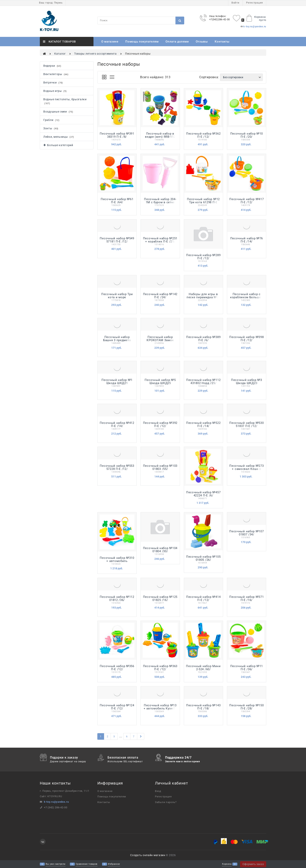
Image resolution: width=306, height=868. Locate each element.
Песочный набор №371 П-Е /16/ (246, 598)
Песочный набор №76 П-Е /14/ (247, 240)
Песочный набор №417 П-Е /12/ (246, 201)
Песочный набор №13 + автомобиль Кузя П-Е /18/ (160, 708)
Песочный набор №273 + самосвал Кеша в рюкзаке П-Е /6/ (246, 469)
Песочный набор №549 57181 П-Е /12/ (117, 240)
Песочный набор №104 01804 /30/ (160, 550)
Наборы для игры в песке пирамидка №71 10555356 (203, 297)
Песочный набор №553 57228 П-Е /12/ (117, 467)
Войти (235, 3)
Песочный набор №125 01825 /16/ (160, 598)
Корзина (227, 864)
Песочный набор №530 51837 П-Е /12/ (246, 424)
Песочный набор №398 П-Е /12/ (246, 339)
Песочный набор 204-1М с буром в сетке (160, 201)
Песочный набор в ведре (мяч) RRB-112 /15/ (160, 137)
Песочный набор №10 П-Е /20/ (247, 135)
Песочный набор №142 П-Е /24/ (160, 296)
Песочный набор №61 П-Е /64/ (117, 201)
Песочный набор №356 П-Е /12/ (117, 668)
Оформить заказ (253, 864)
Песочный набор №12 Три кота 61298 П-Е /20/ (203, 202)
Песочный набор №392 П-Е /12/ (160, 424)
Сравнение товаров (87, 864)
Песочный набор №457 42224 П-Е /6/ (203, 494)
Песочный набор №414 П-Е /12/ (203, 598)
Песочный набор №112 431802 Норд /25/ (203, 382)
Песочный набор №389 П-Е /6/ (203, 339)
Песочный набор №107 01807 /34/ (246, 533)
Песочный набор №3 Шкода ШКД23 (247, 382)
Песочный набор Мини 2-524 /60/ (203, 668)
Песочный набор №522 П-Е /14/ (203, 424)
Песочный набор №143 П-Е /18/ (203, 707)
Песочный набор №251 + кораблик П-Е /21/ (160, 240)
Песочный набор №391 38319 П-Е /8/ (117, 135)
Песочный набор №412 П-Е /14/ (117, 424)
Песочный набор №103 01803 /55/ (160, 467)
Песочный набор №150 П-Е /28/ (246, 707)
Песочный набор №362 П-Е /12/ (203, 135)
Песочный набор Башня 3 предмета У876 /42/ (117, 340)
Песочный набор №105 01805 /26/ (203, 558)
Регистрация (254, 3)
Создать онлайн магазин (148, 855)
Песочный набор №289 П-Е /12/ (203, 257)
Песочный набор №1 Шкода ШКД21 (117, 382)
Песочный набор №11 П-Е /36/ (247, 668)
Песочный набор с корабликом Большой (247, 296)
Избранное (114, 864)
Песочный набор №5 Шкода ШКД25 (160, 382)
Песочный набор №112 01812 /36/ (117, 598)
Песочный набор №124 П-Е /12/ (117, 707)
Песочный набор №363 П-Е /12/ (160, 668)
